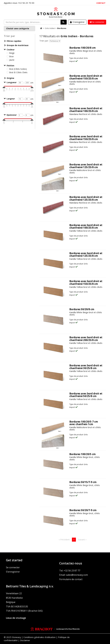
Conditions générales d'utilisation (40, 637)
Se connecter (13, 567)
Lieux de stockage (16, 618)
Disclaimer (25, 640)
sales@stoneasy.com (77, 575)
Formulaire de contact (71, 579)
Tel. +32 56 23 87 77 (70, 571)
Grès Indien (50, 28)
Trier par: (44, 41)
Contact (101, 3)
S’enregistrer (13, 572)
